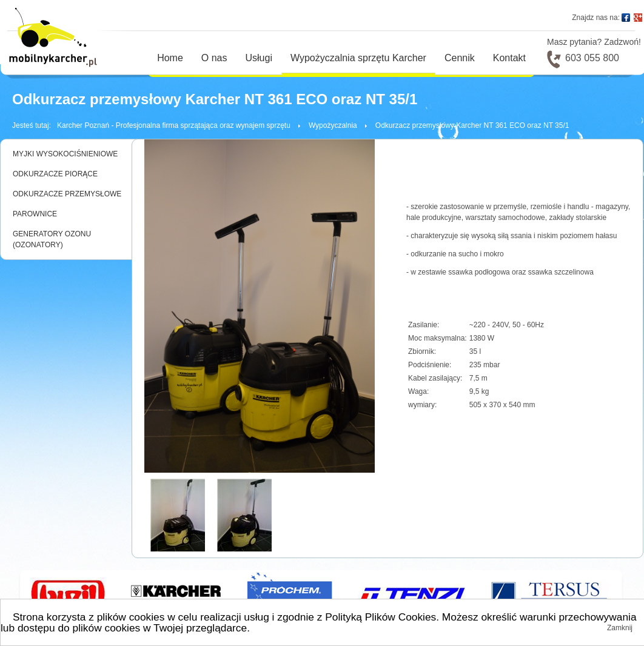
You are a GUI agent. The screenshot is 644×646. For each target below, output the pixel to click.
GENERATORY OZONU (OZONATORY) (52, 239)
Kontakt (509, 58)
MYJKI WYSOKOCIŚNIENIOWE (65, 154)
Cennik (460, 58)
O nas (214, 58)
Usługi (259, 58)
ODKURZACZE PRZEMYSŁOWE (67, 194)
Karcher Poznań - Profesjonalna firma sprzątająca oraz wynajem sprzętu (174, 125)
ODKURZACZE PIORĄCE (55, 174)
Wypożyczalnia (333, 125)
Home (170, 58)
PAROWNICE (35, 214)
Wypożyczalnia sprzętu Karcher (358, 58)
